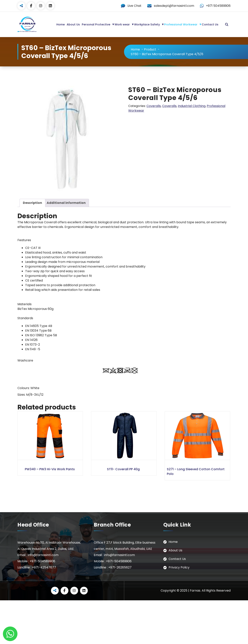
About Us (73, 24)
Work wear (122, 24)
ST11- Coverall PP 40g (123, 469)
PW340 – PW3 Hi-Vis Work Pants (50, 469)
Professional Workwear (181, 24)
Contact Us (210, 24)
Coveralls (154, 106)
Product (150, 49)
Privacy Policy (179, 567)
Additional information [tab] (66, 203)
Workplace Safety (147, 24)
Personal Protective (96, 24)
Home (61, 24)
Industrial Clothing (192, 106)
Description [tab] (32, 203)
